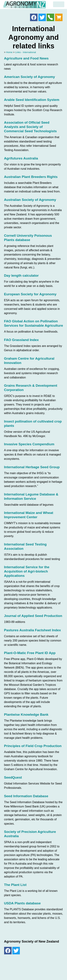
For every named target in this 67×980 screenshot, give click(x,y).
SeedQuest (13, 777)
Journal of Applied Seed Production (33, 616)
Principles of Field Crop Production (33, 746)
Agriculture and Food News (26, 58)
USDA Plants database (22, 903)
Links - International (26, 52)
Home (9, 52)
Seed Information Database (26, 796)
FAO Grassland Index (21, 340)
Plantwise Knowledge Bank (26, 715)
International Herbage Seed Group (32, 467)
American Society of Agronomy (30, 77)
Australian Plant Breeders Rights (31, 177)
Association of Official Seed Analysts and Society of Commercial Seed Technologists (30, 127)
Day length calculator (21, 276)
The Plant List (15, 885)
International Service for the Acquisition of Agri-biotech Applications (27, 571)
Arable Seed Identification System (32, 100)
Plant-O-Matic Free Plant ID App (30, 653)
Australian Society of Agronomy (30, 200)
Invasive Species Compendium (29, 444)
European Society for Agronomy (30, 294)
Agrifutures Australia (21, 158)
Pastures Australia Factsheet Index (33, 630)
